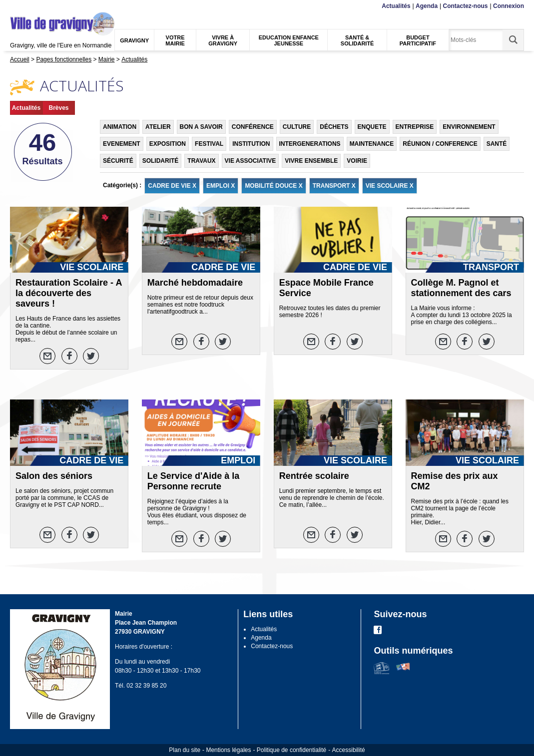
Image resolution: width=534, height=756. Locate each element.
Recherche (57, 6)
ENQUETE (372, 127)
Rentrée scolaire (314, 476)
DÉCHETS (334, 127)
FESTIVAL (209, 144)
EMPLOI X (221, 186)
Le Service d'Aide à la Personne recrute (193, 481)
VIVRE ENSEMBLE (311, 161)
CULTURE (297, 127)
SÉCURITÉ (118, 161)
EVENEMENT (122, 144)
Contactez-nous (466, 6)
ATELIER (158, 127)
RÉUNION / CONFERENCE (440, 144)
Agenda (427, 6)
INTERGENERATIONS (310, 144)
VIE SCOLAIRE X (390, 186)
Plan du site (185, 750)
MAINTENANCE (372, 144)
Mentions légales (228, 750)
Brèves (58, 108)
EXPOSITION (168, 144)
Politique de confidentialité (291, 750)
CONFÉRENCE (253, 127)
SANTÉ (497, 144)
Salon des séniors (54, 476)
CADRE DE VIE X (172, 186)
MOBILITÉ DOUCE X (273, 186)
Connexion (509, 6)
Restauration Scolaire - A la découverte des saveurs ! (69, 293)
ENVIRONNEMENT (469, 127)
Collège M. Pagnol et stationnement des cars (461, 288)
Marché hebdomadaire (195, 283)
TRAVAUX (201, 161)
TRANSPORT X (334, 186)
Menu (16, 6)
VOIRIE (357, 161)
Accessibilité (349, 750)
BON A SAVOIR (201, 127)
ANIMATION (120, 127)
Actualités (396, 6)
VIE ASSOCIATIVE (251, 161)
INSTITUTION (251, 144)
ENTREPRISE (415, 127)
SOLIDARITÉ (161, 161)
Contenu (33, 6)
